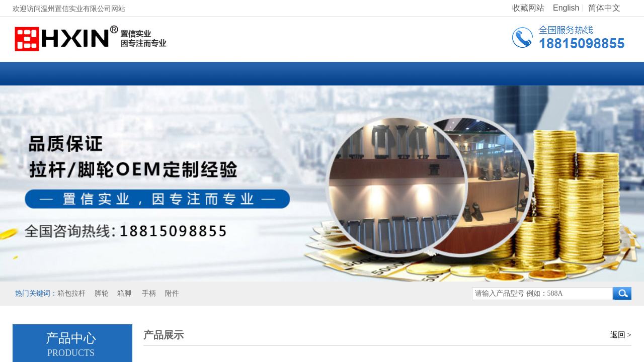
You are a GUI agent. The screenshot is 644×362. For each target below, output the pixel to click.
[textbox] (542, 294)
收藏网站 (528, 8)
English (566, 8)
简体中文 (604, 8)
